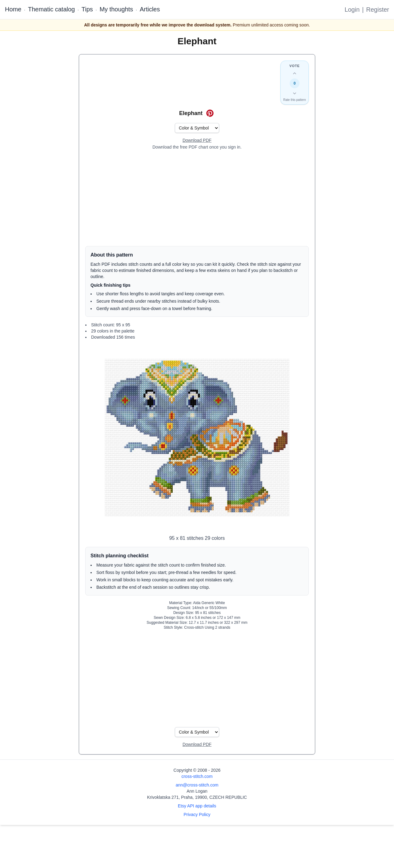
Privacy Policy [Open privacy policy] (197, 814)
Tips (87, 9)
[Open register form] (197, 141)
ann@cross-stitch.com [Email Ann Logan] (197, 785)
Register (378, 10)
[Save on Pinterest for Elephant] (210, 113)
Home (13, 9)
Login (352, 10)
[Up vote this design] (295, 74)
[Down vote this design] (295, 93)
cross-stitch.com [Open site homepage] (197, 776)
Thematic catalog (51, 9)
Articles (150, 9)
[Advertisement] (197, 198)
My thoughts (116, 9)
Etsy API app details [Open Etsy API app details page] (197, 806)
